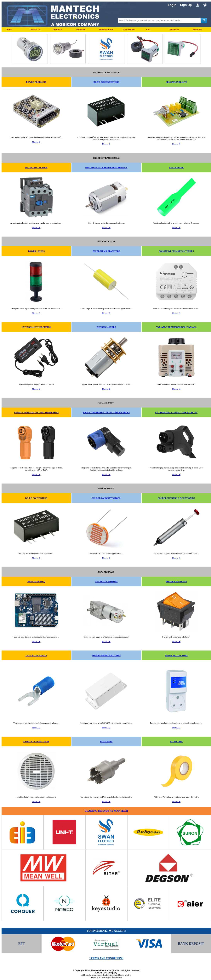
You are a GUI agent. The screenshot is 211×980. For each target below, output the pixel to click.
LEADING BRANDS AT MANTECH (106, 811)
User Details (129, 30)
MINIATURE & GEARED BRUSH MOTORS (106, 168)
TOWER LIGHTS (36, 251)
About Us (197, 30)
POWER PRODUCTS (36, 82)
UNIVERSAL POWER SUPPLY (36, 327)
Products (57, 30)
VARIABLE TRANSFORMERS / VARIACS (176, 327)
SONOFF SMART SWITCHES (106, 655)
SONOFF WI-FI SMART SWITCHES (176, 251)
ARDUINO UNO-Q (36, 582)
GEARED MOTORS (106, 327)
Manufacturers (106, 30)
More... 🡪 (36, 142)
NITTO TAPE (176, 742)
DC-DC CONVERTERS (36, 498)
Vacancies (174, 30)
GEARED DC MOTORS (106, 582)
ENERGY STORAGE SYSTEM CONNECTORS (36, 412)
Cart (148, 30)
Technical (81, 30)
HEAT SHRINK (176, 168)
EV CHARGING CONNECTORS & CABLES (176, 412)
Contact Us (35, 30)
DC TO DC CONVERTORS (106, 82)
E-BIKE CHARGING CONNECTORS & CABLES (106, 412)
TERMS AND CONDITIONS (106, 958)
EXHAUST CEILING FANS (36, 742)
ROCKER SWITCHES (176, 582)
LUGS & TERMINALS (36, 655)
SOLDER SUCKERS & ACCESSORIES (176, 498)
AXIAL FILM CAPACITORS (106, 251)
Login (172, 5)
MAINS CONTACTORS (36, 168)
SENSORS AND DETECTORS (106, 498)
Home (9, 30)
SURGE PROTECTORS (176, 655)
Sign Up (186, 5)
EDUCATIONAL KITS (176, 82)
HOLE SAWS (106, 742)
